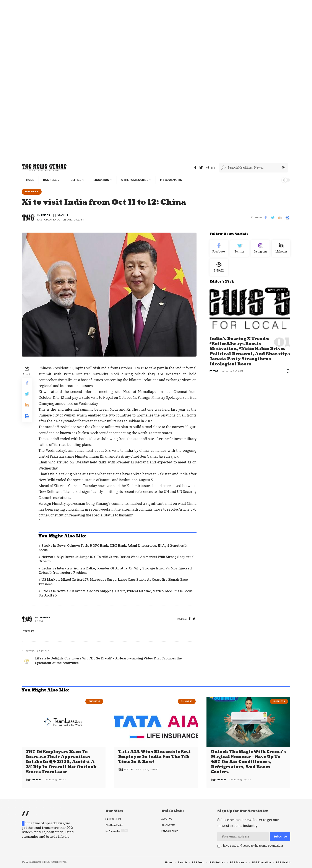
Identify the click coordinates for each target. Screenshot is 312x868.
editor (46, 215)
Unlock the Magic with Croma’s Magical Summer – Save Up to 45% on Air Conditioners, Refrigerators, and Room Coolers (248, 762)
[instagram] (207, 168)
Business (32, 191)
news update (277, 290)
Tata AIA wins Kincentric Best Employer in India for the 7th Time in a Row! (154, 757)
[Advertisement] (130, 83)
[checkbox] (219, 846)
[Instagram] (260, 248)
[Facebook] (195, 168)
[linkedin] (213, 168)
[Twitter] (201, 168)
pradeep (45, 617)
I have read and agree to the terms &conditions (253, 846)
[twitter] (194, 619)
